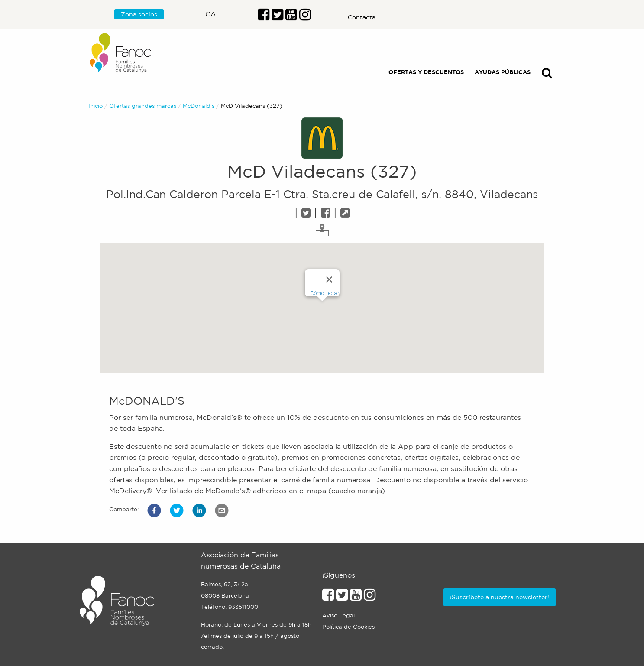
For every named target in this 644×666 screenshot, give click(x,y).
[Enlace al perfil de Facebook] (264, 17)
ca (211, 14)
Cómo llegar (325, 293)
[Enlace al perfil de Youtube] (291, 17)
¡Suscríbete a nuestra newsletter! (500, 597)
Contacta (362, 17)
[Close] (329, 279)
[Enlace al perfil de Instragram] (305, 17)
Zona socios (139, 14)
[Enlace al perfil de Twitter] (277, 17)
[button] (154, 510)
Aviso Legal (338, 616)
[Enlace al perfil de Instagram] (370, 597)
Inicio (95, 106)
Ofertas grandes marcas (143, 106)
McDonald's (199, 106)
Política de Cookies (348, 627)
